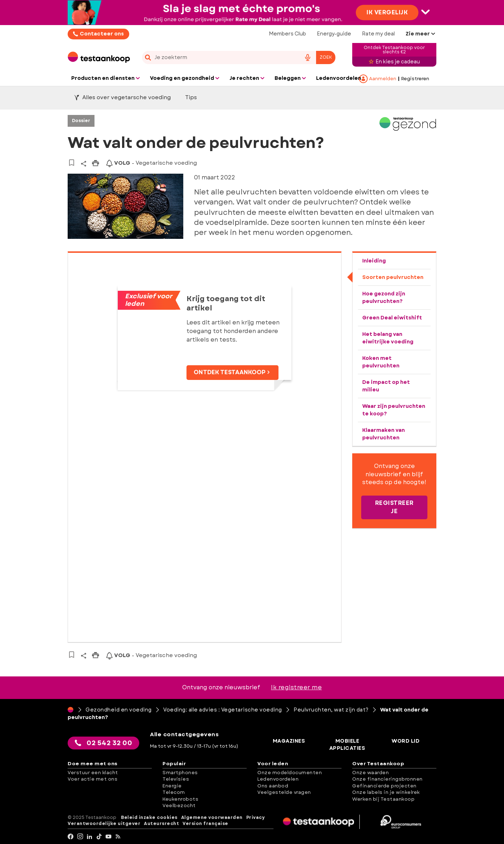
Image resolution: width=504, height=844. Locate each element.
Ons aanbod (273, 786)
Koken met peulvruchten (381, 362)
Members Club (287, 34)
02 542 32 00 (103, 743)
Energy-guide (334, 34)
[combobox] (239, 57)
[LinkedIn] (90, 837)
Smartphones (180, 773)
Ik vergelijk (387, 12)
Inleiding (374, 261)
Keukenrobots (180, 799)
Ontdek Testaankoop (232, 372)
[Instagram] (80, 837)
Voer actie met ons (93, 779)
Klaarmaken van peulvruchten (384, 434)
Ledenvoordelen (278, 779)
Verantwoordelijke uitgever (104, 824)
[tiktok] (99, 837)
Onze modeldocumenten (290, 773)
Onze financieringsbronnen (387, 779)
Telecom (174, 792)
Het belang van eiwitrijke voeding (388, 338)
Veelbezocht (179, 806)
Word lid (406, 741)
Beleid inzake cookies (149, 818)
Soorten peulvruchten (393, 277)
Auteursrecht (161, 824)
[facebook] (71, 837)
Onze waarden (370, 773)
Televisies (176, 779)
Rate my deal (378, 34)
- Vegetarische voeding (151, 163)
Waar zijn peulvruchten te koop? (394, 410)
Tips (191, 97)
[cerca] (219, 57)
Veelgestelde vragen (284, 792)
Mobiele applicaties (347, 745)
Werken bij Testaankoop (383, 799)
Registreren (415, 79)
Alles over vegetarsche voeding (122, 97)
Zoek (326, 57)
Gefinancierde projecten (384, 786)
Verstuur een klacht (93, 773)
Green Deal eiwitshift (392, 318)
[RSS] (118, 837)
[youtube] (109, 837)
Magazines (289, 741)
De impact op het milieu (386, 386)
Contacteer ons (102, 34)
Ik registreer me (296, 687)
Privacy (256, 818)
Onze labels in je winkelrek (386, 792)
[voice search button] (307, 57)
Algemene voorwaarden (212, 818)
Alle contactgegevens (184, 734)
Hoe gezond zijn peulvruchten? (384, 297)
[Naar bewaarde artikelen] (71, 163)
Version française (205, 824)
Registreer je (394, 507)
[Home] (71, 710)
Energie (172, 786)
